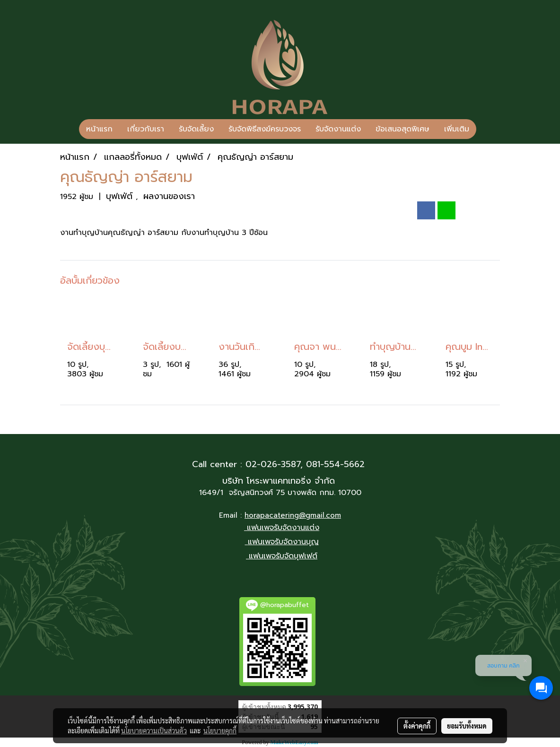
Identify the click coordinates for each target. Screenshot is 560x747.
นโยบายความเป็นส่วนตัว (154, 730)
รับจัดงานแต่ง (338, 129)
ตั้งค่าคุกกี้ (417, 726)
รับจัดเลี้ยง (196, 129)
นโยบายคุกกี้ (220, 730)
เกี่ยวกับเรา (146, 129)
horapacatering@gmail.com (293, 515)
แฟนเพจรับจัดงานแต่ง (283, 528)
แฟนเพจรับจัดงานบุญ (283, 542)
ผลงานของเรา (169, 196)
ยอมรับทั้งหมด (467, 726)
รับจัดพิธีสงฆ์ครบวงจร (265, 129)
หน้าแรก (99, 129)
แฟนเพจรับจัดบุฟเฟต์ (283, 556)
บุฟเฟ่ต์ (121, 196)
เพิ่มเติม (457, 129)
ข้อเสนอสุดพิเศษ (402, 129)
